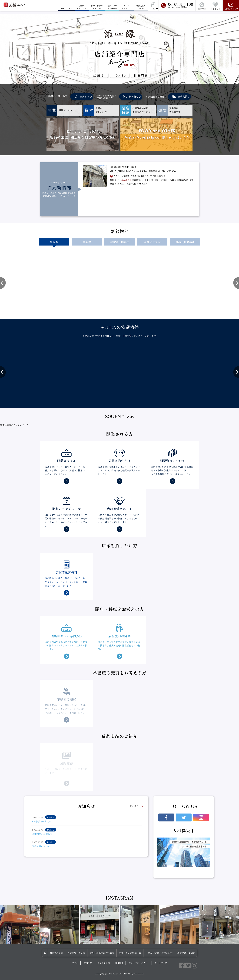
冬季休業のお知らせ (42, 834)
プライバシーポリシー (139, 963)
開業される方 (56, 953)
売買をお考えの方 (126, 7)
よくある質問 (103, 963)
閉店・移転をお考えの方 (97, 7)
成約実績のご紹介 (141, 7)
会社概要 (119, 963)
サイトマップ (161, 963)
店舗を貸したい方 (82, 7)
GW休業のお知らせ (42, 821)
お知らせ (88, 963)
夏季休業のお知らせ (42, 846)
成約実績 (179, 97)
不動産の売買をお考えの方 (159, 953)
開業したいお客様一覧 (112, 7)
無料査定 (131, 97)
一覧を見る (133, 806)
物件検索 (202, 6)
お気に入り (215, 6)
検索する (82, 97)
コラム (75, 963)
